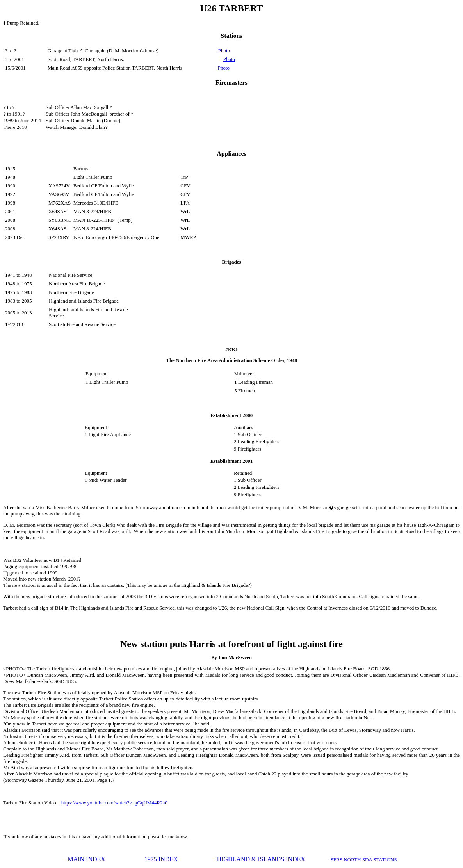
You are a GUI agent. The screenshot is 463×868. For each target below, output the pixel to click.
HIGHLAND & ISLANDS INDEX (261, 859)
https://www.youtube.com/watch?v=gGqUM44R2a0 (114, 803)
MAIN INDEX (86, 859)
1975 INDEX (161, 859)
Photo (224, 51)
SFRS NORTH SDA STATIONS (364, 860)
